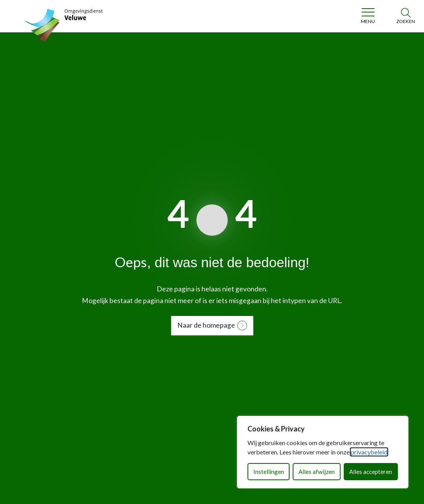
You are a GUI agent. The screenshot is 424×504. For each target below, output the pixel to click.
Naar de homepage (206, 325)
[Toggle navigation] (368, 16)
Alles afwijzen (317, 472)
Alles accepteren (371, 472)
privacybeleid (369, 452)
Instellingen (269, 472)
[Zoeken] (406, 16)
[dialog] (323, 452)
